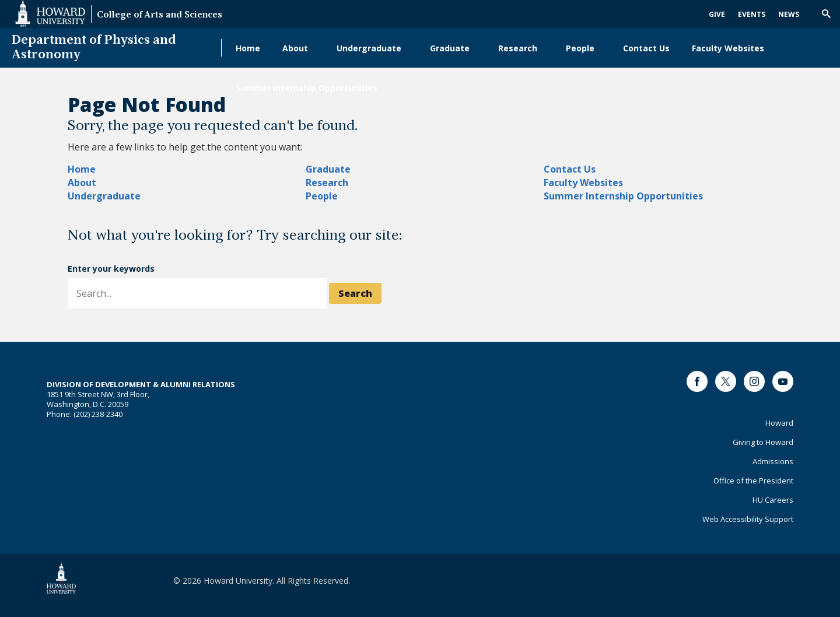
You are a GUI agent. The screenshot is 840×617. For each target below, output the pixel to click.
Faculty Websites (728, 48)
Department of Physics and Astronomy (94, 48)
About (295, 48)
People (580, 48)
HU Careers (773, 500)
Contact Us (646, 48)
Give (717, 14)
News (789, 14)
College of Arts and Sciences (160, 15)
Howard (779, 423)
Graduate (450, 48)
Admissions (773, 461)
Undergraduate (369, 48)
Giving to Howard (763, 442)
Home (248, 48)
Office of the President (753, 481)
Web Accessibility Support (748, 519)
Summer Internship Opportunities (307, 88)
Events (752, 14)
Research (518, 48)
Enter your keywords (111, 269)
